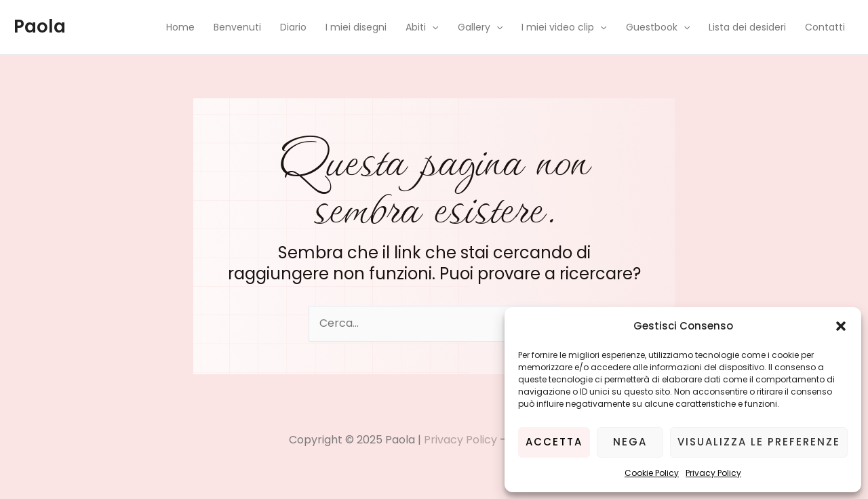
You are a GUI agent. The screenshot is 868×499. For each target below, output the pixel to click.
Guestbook (658, 27)
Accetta (554, 442)
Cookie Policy (652, 473)
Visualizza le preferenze (759, 442)
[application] (432, 27)
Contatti (825, 27)
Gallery (480, 27)
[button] (841, 326)
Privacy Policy (713, 473)
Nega (630, 442)
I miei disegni (356, 27)
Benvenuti (237, 27)
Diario (293, 27)
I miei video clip (564, 27)
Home (180, 27)
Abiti (422, 27)
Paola (40, 26)
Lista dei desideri (747, 27)
